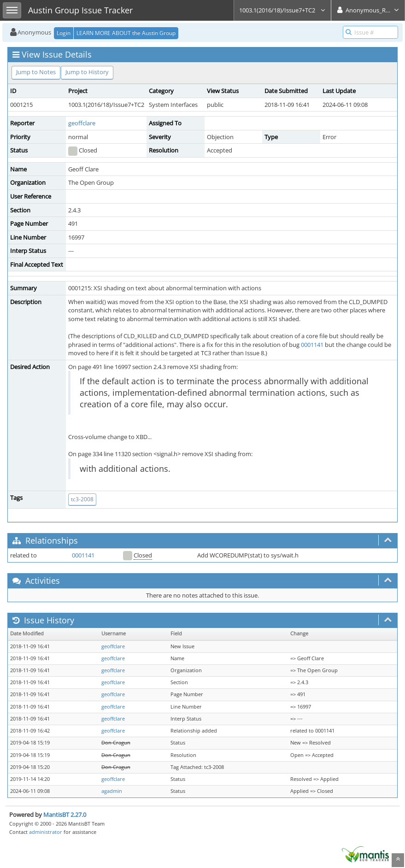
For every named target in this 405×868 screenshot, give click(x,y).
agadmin (112, 791)
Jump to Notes (36, 72)
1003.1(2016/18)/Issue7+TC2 (282, 10)
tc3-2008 (82, 499)
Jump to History (87, 72)
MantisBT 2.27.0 (65, 815)
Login (64, 33)
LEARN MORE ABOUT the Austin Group (126, 33)
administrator (46, 832)
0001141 (312, 345)
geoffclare (82, 123)
